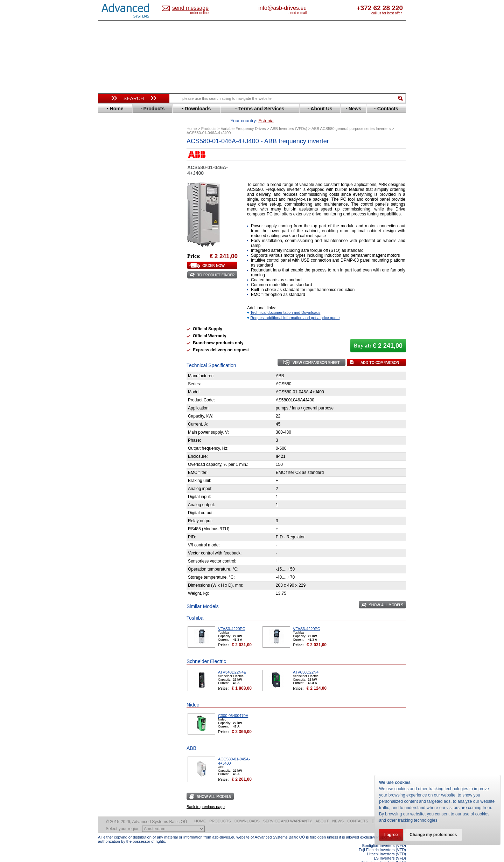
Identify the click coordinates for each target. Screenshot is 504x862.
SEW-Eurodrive (121, 305)
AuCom (112, 356)
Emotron (114, 205)
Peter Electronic (122, 371)
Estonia (196, 8)
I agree (391, 835)
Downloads (247, 810)
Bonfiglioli (115, 174)
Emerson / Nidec (122, 200)
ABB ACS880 (395, 860)
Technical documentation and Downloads (285, 302)
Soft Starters (115, 345)
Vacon (111, 321)
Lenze (111, 258)
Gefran (112, 226)
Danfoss (113, 184)
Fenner (112, 216)
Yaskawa (114, 337)
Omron (112, 279)
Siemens (114, 311)
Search (134, 98)
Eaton (111, 195)
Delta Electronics (123, 190)
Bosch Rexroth (120, 179)
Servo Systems (117, 390)
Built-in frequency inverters (125, 520)
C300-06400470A (233, 705)
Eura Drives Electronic (129, 211)
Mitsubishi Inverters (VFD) (384, 851)
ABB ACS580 (395, 856)
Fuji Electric (117, 221)
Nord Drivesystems (125, 274)
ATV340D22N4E (232, 661)
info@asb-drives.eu (311, 8)
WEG (110, 326)
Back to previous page (206, 796)
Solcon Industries (123, 382)
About (322, 810)
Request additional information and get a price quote (295, 307)
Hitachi (112, 232)
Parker (111, 284)
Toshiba (113, 316)
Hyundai (113, 237)
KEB (109, 253)
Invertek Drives (121, 242)
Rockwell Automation (127, 289)
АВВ (109, 350)
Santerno (114, 295)
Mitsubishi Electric (124, 268)
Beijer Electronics (124, 169)
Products (220, 810)
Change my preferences (435, 835)
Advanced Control (124, 163)
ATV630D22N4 (306, 661)
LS (107, 263)
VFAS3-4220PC (232, 618)
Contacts (358, 810)
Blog (106, 450)
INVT (110, 247)
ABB (109, 158)
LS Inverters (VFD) (390, 847)
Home (200, 810)
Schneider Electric (124, 300)
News (338, 810)
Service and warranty (288, 810)
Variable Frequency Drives (130, 153)
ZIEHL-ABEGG (120, 332)
